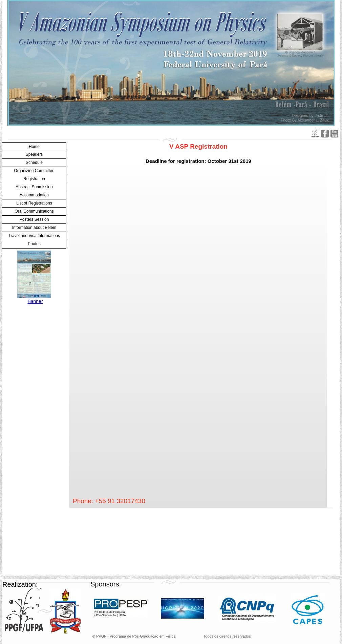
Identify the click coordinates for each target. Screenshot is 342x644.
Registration (34, 179)
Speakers (34, 154)
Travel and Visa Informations (34, 236)
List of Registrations (34, 203)
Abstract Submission (34, 187)
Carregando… (180, 333)
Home (34, 147)
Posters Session (34, 219)
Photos (34, 244)
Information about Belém (34, 228)
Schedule (34, 163)
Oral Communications (34, 211)
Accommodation (34, 195)
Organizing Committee (34, 171)
